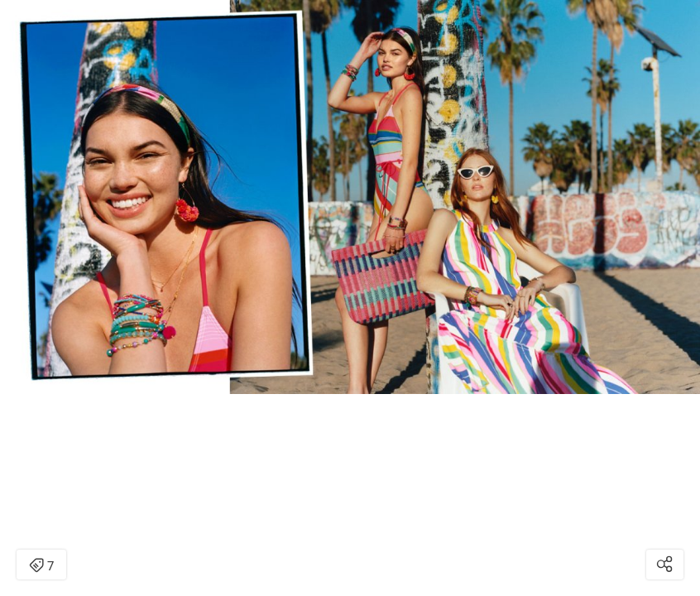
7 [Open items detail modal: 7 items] (41, 566)
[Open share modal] (665, 565)
